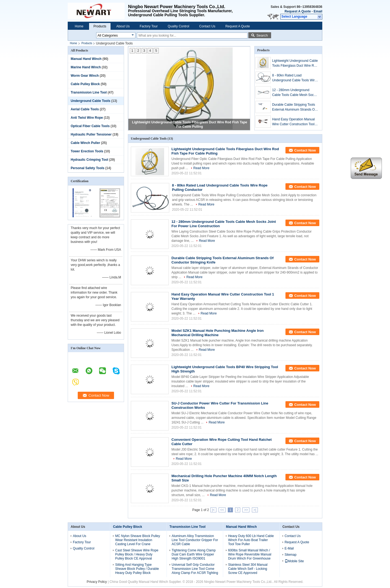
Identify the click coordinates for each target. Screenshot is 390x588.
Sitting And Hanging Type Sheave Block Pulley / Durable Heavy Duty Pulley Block (137, 569)
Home (79, 26)
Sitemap (291, 555)
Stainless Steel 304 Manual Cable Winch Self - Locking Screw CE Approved (248, 569)
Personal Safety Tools (87, 168)
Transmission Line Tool (89, 92)
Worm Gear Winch (85, 76)
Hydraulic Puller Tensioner (91, 134)
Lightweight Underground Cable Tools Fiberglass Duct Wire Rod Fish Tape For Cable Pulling (295, 63)
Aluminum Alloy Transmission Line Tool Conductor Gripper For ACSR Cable (195, 540)
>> (246, 510)
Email (318, 11)
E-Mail (289, 548)
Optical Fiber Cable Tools (90, 126)
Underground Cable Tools (90, 101)
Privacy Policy (97, 582)
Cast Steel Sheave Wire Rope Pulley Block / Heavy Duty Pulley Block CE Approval (137, 554)
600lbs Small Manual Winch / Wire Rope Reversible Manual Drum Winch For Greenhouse (250, 554)
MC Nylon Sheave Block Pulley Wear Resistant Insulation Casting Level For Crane (137, 540)
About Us (123, 26)
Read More (201, 168)
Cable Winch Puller (85, 143)
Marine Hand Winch (86, 67)
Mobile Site (294, 561)
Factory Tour (149, 26)
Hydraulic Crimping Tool (89, 160)
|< (213, 510)
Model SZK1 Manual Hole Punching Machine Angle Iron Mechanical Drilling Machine (217, 333)
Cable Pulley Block (85, 84)
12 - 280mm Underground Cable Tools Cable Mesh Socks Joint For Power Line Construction (295, 93)
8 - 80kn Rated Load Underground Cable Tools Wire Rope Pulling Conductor (294, 78)
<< (222, 510)
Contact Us (207, 26)
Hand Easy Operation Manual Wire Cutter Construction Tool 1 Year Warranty (295, 122)
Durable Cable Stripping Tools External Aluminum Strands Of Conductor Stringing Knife (294, 107)
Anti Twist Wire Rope (87, 118)
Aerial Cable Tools (85, 109)
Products (100, 26)
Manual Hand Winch (86, 59)
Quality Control (178, 26)
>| (255, 510)
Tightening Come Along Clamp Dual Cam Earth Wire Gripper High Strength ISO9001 (194, 554)
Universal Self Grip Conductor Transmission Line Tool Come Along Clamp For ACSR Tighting (195, 569)
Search (262, 35)
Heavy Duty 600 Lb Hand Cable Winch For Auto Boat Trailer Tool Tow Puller (251, 540)
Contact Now (305, 150)
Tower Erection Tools (87, 151)
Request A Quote (298, 11)
